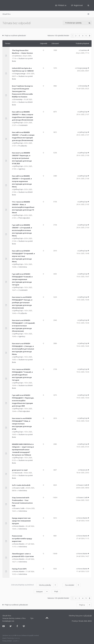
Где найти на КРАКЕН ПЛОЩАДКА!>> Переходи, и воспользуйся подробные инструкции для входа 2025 (23, 401)
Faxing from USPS (19, 569)
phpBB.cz (16, 641)
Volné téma (23, 267)
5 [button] (86, 36)
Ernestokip (18, 99)
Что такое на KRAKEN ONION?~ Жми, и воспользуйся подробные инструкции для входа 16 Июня (23, 207)
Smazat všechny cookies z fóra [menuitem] (14, 618)
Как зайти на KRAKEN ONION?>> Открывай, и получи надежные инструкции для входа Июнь (22, 181)
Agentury (22, 169)
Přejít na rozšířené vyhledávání (15, 36)
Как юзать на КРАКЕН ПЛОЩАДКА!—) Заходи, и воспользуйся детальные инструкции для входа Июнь (23, 349)
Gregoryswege (20, 74)
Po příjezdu (23, 146)
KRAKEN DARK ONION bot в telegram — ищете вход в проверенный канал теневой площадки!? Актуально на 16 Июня (23, 450)
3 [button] (79, 36)
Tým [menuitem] (32, 618)
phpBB (13, 635)
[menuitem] (61, 5)
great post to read (20, 470)
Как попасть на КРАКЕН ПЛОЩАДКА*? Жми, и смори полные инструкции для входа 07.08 (22, 424)
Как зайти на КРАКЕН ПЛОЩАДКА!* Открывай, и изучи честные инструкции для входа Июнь (23, 256)
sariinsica (18, 56)
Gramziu (17, 638)
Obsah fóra (6, 14)
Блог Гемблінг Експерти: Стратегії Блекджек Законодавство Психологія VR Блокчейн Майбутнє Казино (23, 91)
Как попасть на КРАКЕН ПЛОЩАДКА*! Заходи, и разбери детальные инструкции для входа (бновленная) (22, 302)
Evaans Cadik (19, 488)
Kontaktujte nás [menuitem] (8, 621)
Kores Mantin (19, 526)
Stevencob (18, 473)
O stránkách (23, 125)
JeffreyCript (18, 123)
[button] (90, 36)
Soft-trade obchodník (21, 485)
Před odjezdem (24, 218)
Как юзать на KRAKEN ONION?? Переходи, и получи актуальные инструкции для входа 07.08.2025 (22, 158)
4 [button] (83, 36)
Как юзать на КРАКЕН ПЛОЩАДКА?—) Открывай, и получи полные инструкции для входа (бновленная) (23, 326)
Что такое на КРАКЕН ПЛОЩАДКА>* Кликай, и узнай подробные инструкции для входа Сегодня (22, 375)
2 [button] (76, 36)
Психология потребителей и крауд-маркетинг (22, 539)
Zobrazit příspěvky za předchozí (34, 585)
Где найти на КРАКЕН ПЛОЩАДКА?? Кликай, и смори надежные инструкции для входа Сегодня (22, 279)
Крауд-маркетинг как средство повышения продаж (21, 521)
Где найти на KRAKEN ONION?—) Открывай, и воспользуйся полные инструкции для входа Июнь (22, 230)
